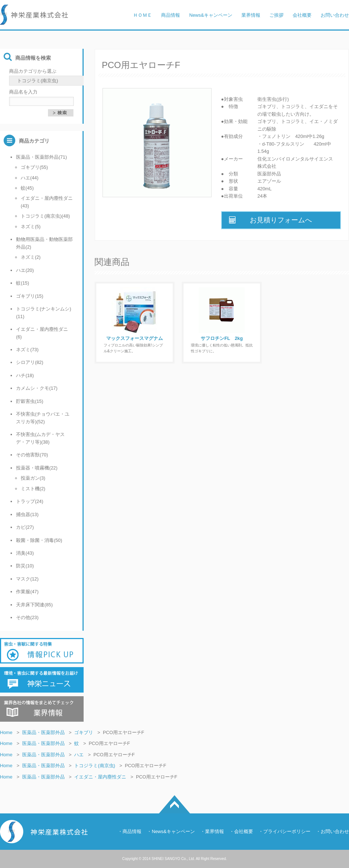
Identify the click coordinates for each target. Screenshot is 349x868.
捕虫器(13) (27, 514)
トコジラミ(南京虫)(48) (45, 216)
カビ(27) (25, 527)
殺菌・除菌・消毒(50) (39, 540)
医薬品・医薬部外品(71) (41, 157)
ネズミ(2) (31, 257)
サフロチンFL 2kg (222, 338)
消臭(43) (25, 553)
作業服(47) (27, 592)
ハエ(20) (25, 270)
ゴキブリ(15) (30, 296)
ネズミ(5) (31, 227)
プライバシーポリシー (287, 831)
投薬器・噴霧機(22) (37, 468)
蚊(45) (27, 188)
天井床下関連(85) (34, 605)
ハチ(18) (25, 375)
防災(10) (25, 566)
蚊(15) (23, 283)
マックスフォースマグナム (135, 338)
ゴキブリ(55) (34, 167)
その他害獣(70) (32, 455)
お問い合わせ (335, 831)
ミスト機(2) (33, 489)
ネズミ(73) (27, 350)
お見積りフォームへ (270, 220)
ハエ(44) (30, 178)
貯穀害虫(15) (30, 401)
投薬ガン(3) (33, 478)
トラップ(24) (30, 501)
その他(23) (27, 617)
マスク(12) (27, 579)
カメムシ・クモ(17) (37, 388)
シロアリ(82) (30, 362)
